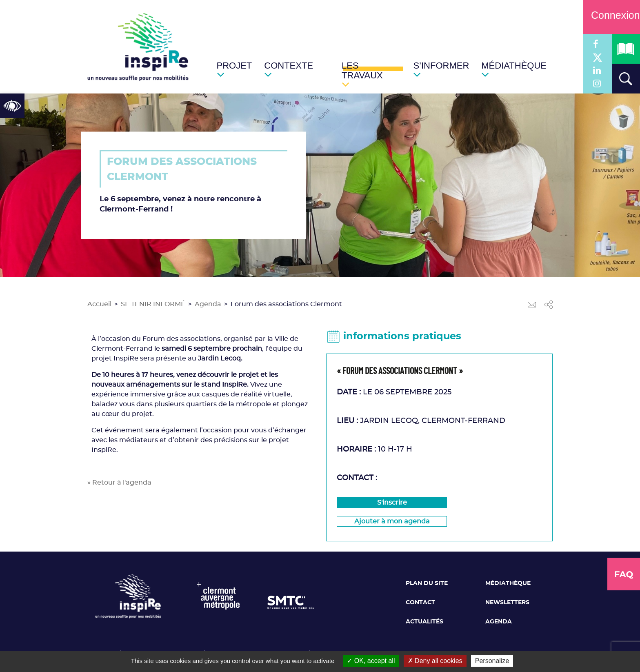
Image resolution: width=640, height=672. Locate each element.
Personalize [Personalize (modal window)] (492, 661)
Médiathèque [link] (508, 583)
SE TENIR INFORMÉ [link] (153, 304)
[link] (12, 106)
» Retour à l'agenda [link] (119, 483)
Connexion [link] (612, 15)
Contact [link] (420, 603)
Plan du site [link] (427, 583)
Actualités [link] (424, 622)
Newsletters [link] (507, 603)
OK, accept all (371, 661)
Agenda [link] (208, 304)
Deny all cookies (435, 661)
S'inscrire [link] (392, 503)
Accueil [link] (99, 304)
